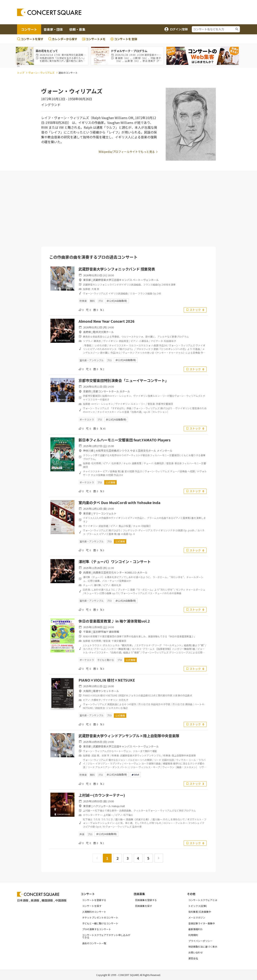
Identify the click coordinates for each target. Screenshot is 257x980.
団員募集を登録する (146, 900)
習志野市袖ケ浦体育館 (106, 632)
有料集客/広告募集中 (200, 912)
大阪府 (87, 691)
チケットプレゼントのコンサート (100, 917)
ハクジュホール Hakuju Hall (109, 806)
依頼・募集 (77, 29)
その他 (191, 894)
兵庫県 (87, 572)
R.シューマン (92, 593)
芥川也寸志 (144, 704)
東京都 (87, 280)
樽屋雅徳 (168, 763)
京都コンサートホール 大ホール (112, 391)
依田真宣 (124, 341)
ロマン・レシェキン (102, 404)
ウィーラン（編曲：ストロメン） (180, 767)
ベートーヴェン (132, 763)
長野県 (87, 332)
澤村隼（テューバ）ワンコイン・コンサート (115, 561)
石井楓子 (116, 463)
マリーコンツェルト (105, 513)
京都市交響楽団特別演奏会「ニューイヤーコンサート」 (124, 380)
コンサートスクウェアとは (203, 900)
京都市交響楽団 (164, 404)
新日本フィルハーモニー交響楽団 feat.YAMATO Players (124, 440)
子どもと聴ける (106, 660)
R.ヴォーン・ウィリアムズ (117, 826)
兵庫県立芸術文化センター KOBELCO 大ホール (120, 572)
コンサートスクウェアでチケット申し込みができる (106, 936)
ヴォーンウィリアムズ (95, 704)
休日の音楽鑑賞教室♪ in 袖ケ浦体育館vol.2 (114, 621)
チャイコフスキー (119, 345)
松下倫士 (128, 815)
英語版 (35, 900)
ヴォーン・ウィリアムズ (41, 73)
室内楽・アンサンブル (92, 360)
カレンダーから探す (63, 39)
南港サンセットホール (106, 691)
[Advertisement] (161, 12)
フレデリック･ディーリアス (138, 530)
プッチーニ (124, 590)
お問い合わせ (196, 952)
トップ (21, 73)
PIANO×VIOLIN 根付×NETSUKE (107, 680)
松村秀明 (96, 463)
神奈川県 (88, 451)
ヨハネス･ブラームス (94, 649)
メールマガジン (197, 917)
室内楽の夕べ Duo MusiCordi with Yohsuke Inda (119, 502)
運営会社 (193, 958)
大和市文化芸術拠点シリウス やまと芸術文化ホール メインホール (134, 451)
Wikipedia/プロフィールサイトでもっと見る (127, 152)
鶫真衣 (97, 341)
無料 (92, 301)
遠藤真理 (137, 463)
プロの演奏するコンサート (97, 929)
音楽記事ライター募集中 (202, 923)
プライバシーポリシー (200, 941)
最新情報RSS (195, 929)
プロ (100, 301)
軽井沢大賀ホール (103, 332)
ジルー (91, 763)
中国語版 (61, 900)
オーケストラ (87, 419)
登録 (124, 39)
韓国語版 (47, 900)
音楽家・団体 (53, 29)
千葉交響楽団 (119, 641)
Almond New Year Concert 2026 (107, 321)
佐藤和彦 (159, 463)
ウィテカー (182, 760)
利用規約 (193, 935)
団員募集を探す (144, 906)
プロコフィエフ (145, 349)
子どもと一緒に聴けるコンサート (100, 923)
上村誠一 (108, 815)
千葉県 (87, 632)
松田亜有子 (170, 341)
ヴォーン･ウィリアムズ (95, 293)
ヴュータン (128, 353)
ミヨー (134, 293)
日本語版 (23, 900)
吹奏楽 (83, 301)
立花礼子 (123, 700)
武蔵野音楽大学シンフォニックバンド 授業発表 (117, 269)
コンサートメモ (94, 39)
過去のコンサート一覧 (94, 943)
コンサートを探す (30, 39)
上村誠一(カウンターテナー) (102, 795)
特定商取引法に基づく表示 (203, 947)
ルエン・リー (138, 404)
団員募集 (139, 894)
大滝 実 (95, 289)
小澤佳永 (144, 341)
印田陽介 (146, 526)
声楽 (82, 834)
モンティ (181, 590)
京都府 (87, 391)
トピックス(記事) (198, 906)
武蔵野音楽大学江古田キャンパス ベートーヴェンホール (126, 280)
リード (158, 760)
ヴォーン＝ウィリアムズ (134, 593)
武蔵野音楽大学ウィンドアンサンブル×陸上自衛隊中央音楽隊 (129, 736)
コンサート (29, 29)
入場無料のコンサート (94, 912)
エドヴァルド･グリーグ (149, 645)
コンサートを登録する (94, 900)
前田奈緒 (103, 526)
